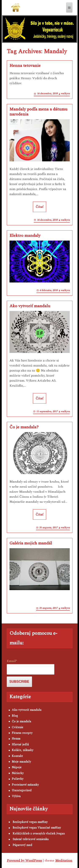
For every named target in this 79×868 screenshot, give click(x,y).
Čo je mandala (21, 721)
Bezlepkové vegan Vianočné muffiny (37, 828)
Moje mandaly (21, 762)
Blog (15, 716)
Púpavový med (22, 845)
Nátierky (18, 773)
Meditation (64, 860)
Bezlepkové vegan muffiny (30, 822)
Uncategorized (22, 790)
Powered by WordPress (24, 860)
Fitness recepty (22, 733)
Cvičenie (17, 727)
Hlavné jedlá (20, 744)
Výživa (16, 796)
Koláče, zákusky (23, 750)
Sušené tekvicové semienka (31, 839)
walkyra (65, 94)
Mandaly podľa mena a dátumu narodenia (38, 112)
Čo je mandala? (24, 427)
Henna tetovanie (25, 66)
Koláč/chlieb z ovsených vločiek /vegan (39, 834)
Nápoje (17, 767)
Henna (16, 739)
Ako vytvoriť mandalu (30, 306)
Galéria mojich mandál (31, 543)
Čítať (39, 207)
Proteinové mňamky (25, 785)
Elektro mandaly (25, 236)
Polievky (18, 779)
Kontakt (17, 756)
